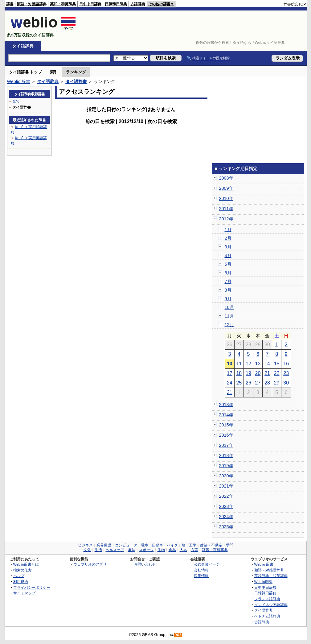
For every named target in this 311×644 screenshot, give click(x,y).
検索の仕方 (23, 570)
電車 (145, 545)
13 (258, 364)
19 (248, 373)
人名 (183, 550)
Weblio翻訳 (263, 582)
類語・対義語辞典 (32, 4)
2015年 (226, 425)
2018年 (226, 455)
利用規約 (21, 582)
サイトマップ (24, 593)
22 (277, 373)
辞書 (10, 4)
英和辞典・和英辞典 (271, 576)
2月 (228, 238)
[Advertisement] (194, 26)
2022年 (226, 496)
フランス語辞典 (267, 599)
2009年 (226, 188)
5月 (228, 264)
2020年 (226, 476)
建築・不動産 (211, 545)
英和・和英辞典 (63, 4)
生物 (161, 550)
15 (277, 364)
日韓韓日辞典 (116, 4)
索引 (54, 72)
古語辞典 (138, 4)
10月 (229, 307)
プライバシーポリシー (32, 587)
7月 (228, 281)
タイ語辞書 (76, 81)
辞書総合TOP (295, 4)
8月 (228, 290)
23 (286, 373)
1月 (228, 230)
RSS (178, 635)
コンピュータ (126, 545)
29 (277, 383)
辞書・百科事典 (215, 550)
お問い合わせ (145, 564)
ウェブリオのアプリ (90, 564)
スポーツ (146, 550)
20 (258, 373)
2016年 (226, 435)
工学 (193, 545)
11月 (229, 316)
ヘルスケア (115, 550)
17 (230, 373)
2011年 (226, 209)
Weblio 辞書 (19, 81)
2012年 (226, 219)
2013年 (226, 405)
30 (286, 383)
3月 (228, 247)
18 (239, 373)
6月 (228, 273)
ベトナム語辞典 (267, 616)
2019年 (226, 466)
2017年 (226, 445)
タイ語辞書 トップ (26, 72)
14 (267, 364)
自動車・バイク (165, 545)
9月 (228, 299)
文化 (87, 550)
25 (239, 383)
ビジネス (85, 545)
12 (248, 364)
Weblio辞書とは (26, 564)
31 (230, 392)
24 (230, 383)
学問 (230, 545)
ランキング (76, 72)
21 (267, 373)
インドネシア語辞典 (271, 605)
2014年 (226, 415)
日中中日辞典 (90, 4)
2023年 (226, 506)
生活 (98, 550)
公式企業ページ (207, 564)
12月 (229, 325)
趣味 (132, 550)
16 (286, 364)
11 (239, 364)
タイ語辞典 (23, 46)
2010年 (226, 198)
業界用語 (104, 545)
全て (16, 101)
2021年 (226, 486)
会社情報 (201, 570)
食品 (172, 550)
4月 (228, 256)
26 (248, 383)
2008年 (226, 178)
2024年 (226, 517)
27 (258, 383)
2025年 (226, 527)
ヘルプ (19, 576)
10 (230, 364)
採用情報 (201, 576)
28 (267, 383)
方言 (194, 550)
